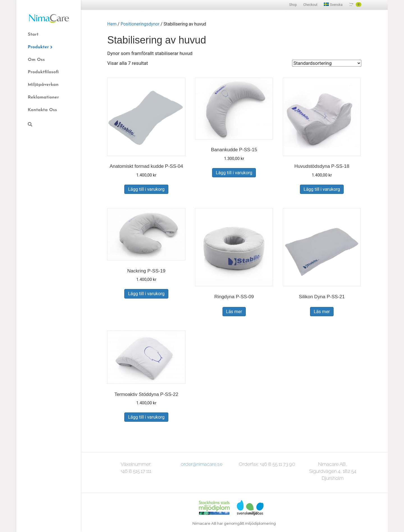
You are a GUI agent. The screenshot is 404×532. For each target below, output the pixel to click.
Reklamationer (43, 97)
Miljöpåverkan (43, 85)
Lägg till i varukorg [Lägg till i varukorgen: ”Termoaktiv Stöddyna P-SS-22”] (146, 417)
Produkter (38, 47)
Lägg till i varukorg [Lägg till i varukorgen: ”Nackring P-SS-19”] (146, 294)
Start (33, 35)
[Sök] (30, 124)
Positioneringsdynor (140, 24)
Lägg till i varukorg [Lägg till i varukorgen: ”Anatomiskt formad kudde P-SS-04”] (146, 189)
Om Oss (36, 60)
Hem (112, 24)
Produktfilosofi (43, 72)
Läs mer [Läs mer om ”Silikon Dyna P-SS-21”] (322, 312)
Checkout (310, 5)
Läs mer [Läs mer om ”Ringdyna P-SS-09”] (234, 312)
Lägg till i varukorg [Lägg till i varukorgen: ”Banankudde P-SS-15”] (234, 173)
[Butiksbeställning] (327, 63)
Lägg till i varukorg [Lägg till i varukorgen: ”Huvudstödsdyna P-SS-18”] (322, 189)
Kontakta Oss (42, 110)
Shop (293, 5)
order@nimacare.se (202, 464)
